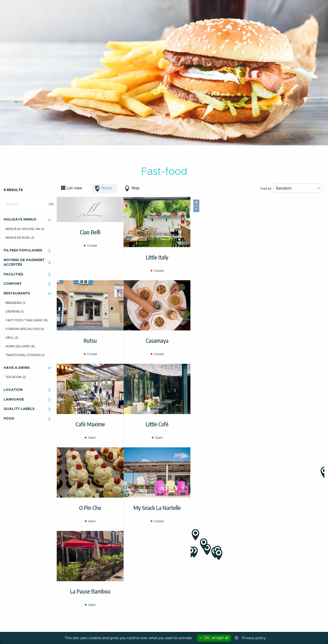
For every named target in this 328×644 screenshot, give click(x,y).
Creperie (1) (15, 312)
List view (74, 188)
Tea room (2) (16, 377)
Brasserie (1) (15, 303)
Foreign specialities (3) (25, 329)
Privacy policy (254, 638)
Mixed (107, 188)
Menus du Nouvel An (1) (25, 229)
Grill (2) (12, 338)
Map (136, 188)
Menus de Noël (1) (20, 238)
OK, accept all (214, 638)
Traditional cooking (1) (25, 355)
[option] (164, 73)
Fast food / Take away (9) (27, 320)
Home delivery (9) (20, 346)
